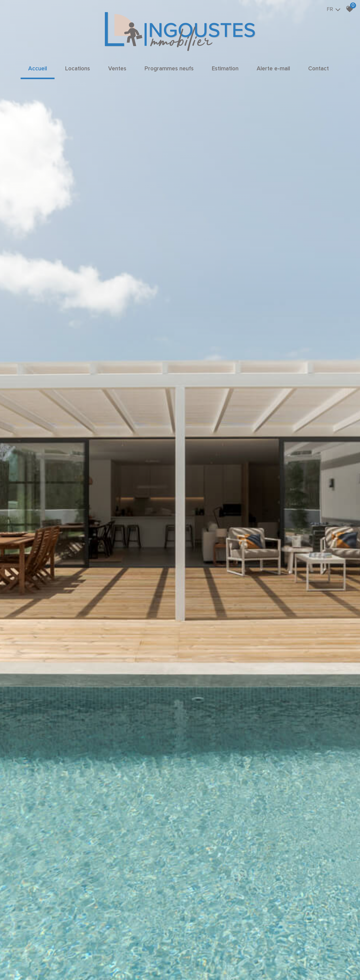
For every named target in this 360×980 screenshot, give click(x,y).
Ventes (117, 69)
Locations (78, 69)
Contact (318, 69)
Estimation (225, 69)
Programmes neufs (169, 69)
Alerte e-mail (273, 69)
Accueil (38, 69)
